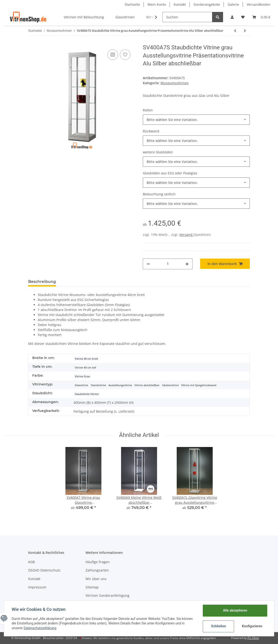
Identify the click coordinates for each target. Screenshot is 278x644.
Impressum (37, 587)
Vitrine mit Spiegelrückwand (199, 385)
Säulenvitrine (170, 385)
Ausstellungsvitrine (120, 385)
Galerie (233, 4)
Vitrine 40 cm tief (85, 368)
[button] (232, 17)
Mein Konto (157, 4)
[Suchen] (187, 17)
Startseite (132, 4)
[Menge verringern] (148, 264)
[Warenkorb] (261, 17)
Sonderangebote (207, 4)
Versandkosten (259, 4)
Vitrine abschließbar (147, 385)
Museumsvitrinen (175, 83)
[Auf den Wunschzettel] (125, 55)
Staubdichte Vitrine (87, 394)
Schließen (218, 626)
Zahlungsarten (97, 570)
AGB (32, 562)
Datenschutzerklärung (40, 628)
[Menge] (168, 264)
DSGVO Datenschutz (44, 570)
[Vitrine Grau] (82, 376)
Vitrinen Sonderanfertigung (107, 595)
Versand (186, 235)
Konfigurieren (252, 626)
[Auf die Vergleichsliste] (113, 55)
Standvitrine (98, 385)
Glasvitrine (81, 385)
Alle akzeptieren (235, 610)
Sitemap (92, 587)
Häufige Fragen (98, 562)
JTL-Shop (253, 638)
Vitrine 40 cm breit (86, 359)
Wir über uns (96, 579)
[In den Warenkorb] (225, 264)
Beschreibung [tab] (42, 282)
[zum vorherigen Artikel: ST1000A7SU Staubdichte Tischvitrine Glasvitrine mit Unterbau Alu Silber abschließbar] (235, 31)
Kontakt (180, 4)
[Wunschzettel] (243, 17)
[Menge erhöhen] (187, 264)
